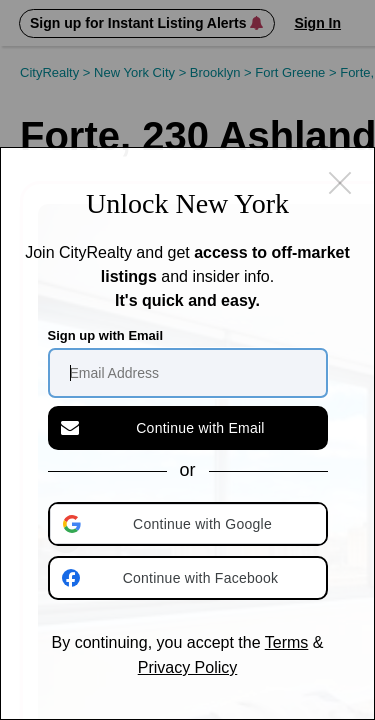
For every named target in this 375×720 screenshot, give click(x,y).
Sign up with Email (106, 335)
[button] (190, 524)
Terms (287, 642)
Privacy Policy (188, 667)
